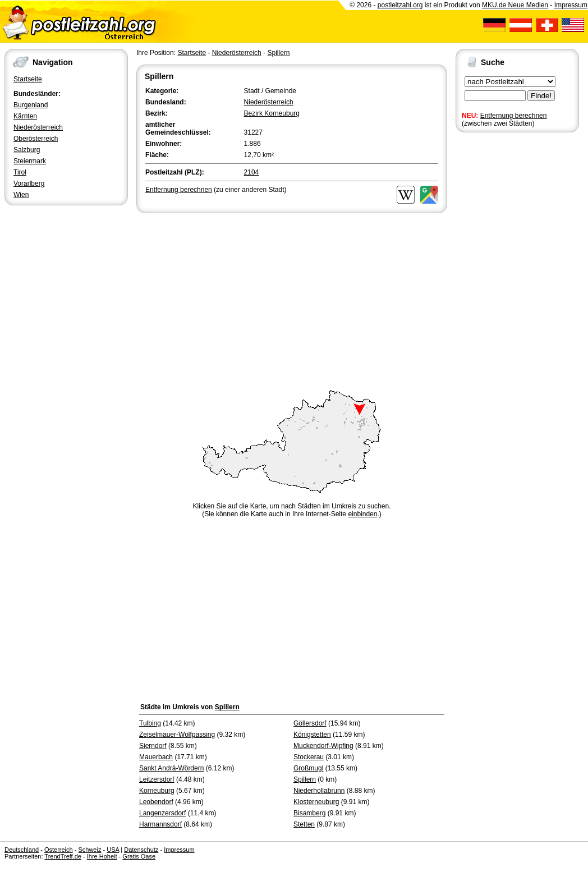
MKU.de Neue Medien (515, 5)
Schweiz (89, 850)
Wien (21, 195)
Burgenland (31, 105)
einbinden (362, 514)
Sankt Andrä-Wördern (171, 768)
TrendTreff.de (63, 856)
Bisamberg (309, 813)
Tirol (20, 172)
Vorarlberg (29, 183)
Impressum (571, 5)
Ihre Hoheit (102, 856)
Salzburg (27, 150)
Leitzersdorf (157, 779)
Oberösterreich (36, 139)
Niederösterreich (38, 127)
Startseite (28, 79)
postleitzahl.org (400, 5)
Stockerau (309, 757)
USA (113, 850)
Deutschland (22, 850)
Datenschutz (141, 850)
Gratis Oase (139, 856)
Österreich (59, 850)
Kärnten (25, 116)
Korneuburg (157, 791)
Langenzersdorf (162, 813)
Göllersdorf (310, 723)
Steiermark (30, 161)
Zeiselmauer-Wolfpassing (177, 735)
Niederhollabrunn (319, 791)
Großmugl (308, 768)
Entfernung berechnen (514, 116)
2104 (252, 172)
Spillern (278, 53)
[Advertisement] (292, 300)
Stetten (304, 824)
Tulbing (150, 723)
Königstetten (312, 735)
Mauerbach (156, 757)
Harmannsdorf (160, 824)
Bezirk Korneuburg (272, 113)
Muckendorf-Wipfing (323, 746)
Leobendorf (156, 802)
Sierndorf (153, 746)
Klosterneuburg (316, 802)
